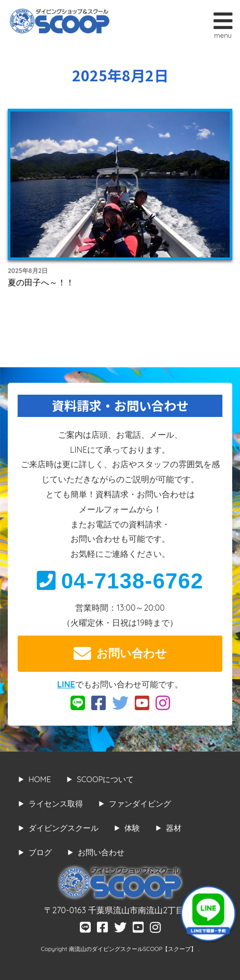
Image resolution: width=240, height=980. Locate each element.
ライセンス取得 (56, 804)
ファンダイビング (140, 804)
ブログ (40, 852)
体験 (132, 828)
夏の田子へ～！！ (41, 282)
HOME (40, 779)
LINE (66, 684)
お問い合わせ (120, 654)
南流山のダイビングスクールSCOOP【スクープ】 (133, 949)
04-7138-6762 (120, 581)
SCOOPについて (105, 779)
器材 (174, 828)
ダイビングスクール (63, 828)
